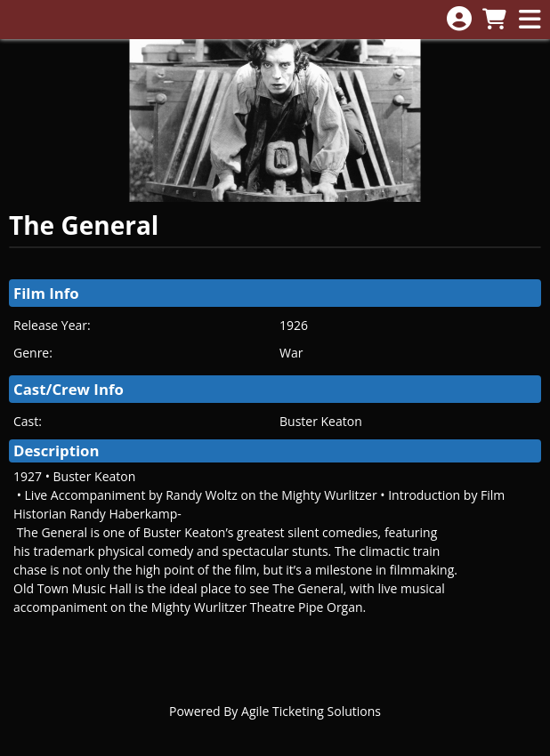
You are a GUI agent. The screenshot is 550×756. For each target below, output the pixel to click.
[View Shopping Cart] (494, 20)
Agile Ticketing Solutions (311, 711)
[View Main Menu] (530, 20)
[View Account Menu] (459, 19)
